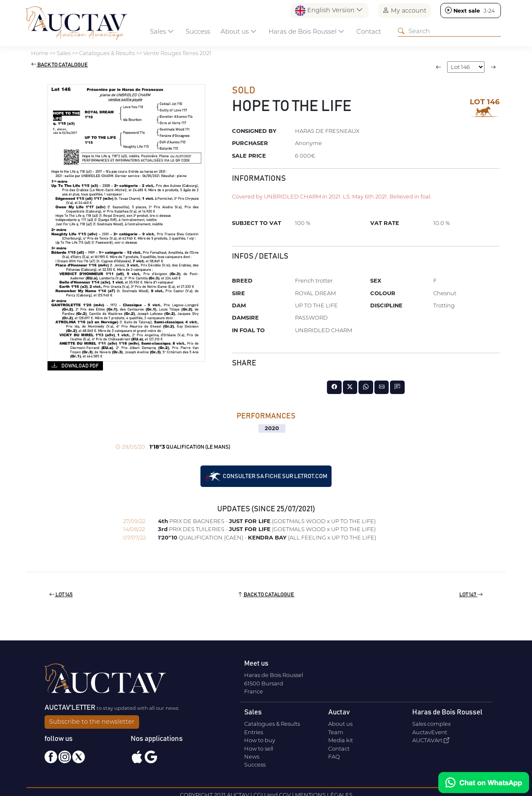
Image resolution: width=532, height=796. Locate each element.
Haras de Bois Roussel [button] (307, 31)
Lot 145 (61, 595)
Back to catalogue (59, 65)
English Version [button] (329, 11)
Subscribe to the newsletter (92, 722)
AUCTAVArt (431, 740)
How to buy (260, 740)
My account (404, 10)
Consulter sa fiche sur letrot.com (266, 476)
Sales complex (432, 724)
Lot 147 (471, 595)
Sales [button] (162, 31)
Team (336, 732)
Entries (254, 732)
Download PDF (75, 365)
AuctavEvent (430, 732)
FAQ (334, 756)
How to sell (259, 748)
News (252, 756)
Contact (369, 31)
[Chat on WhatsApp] (484, 783)
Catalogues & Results (272, 724)
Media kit (341, 740)
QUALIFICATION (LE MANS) (173, 447)
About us (340, 724)
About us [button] (239, 31)
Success (198, 31)
